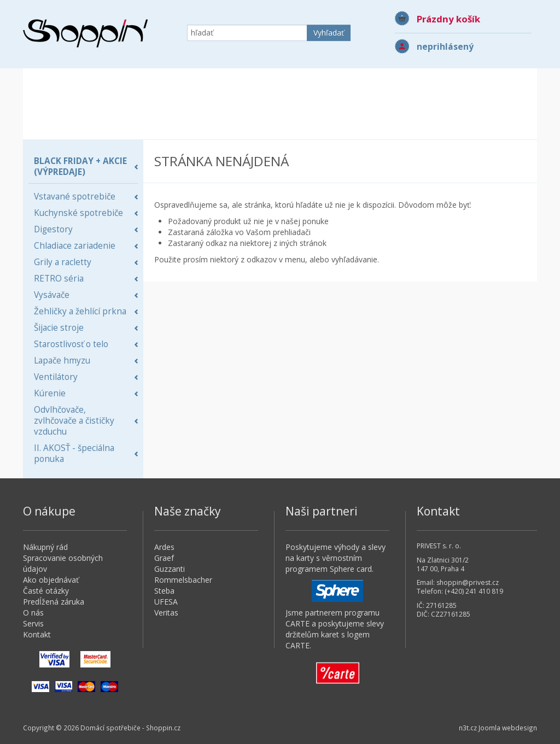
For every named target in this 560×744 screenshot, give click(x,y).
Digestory (53, 229)
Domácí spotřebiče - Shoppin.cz (85, 33)
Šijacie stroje (59, 328)
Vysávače (52, 295)
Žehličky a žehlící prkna (80, 311)
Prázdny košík (448, 19)
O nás (33, 613)
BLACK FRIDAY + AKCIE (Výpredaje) (80, 166)
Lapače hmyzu (62, 361)
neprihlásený (445, 47)
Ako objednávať (51, 580)
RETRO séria (59, 279)
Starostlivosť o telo (71, 344)
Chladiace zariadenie (75, 246)
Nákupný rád (45, 547)
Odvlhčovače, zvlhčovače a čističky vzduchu (74, 421)
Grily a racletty (63, 262)
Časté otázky (46, 591)
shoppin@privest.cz (468, 582)
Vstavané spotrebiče (75, 197)
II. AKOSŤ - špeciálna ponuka (74, 453)
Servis (33, 623)
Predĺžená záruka (54, 602)
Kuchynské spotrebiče (78, 213)
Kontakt (37, 634)
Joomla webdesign (508, 728)
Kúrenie (50, 393)
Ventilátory (56, 377)
